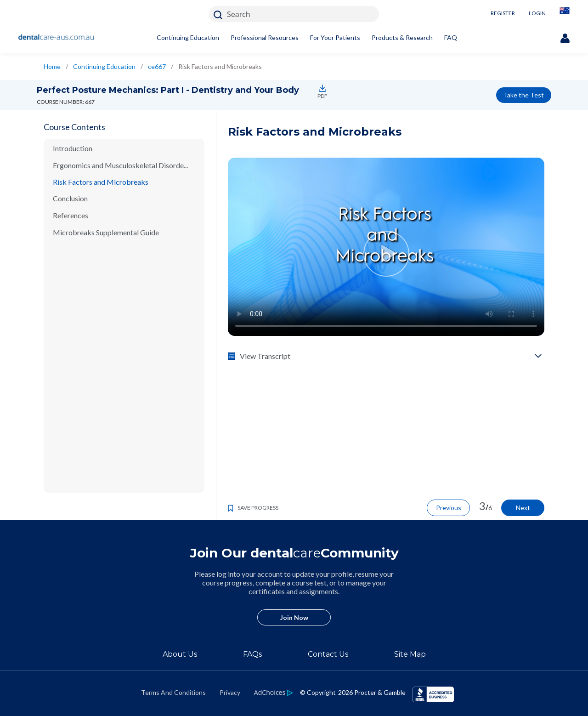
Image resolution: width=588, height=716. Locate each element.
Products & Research (402, 37)
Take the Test (524, 95)
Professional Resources (265, 37)
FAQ (451, 37)
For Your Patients (335, 37)
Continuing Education (188, 37)
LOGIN (537, 13)
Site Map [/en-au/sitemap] (410, 654)
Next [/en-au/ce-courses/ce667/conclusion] (523, 508)
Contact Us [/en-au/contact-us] (328, 654)
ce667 (157, 66)
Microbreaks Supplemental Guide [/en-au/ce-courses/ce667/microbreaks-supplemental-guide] (106, 232)
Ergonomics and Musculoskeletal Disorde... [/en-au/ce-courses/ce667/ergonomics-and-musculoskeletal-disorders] (120, 165)
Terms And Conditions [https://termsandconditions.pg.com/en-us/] (173, 692)
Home (52, 66)
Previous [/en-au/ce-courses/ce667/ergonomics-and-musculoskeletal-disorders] (449, 508)
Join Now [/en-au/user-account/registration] (294, 617)
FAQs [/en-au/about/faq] (252, 654)
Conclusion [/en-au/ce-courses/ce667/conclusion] (70, 198)
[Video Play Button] (386, 254)
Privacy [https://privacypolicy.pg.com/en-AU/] (230, 692)
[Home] (56, 38)
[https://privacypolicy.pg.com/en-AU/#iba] (274, 692)
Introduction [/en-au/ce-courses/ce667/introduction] (73, 148)
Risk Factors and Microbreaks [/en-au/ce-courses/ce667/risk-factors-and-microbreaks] (101, 182)
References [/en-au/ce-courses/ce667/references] (71, 215)
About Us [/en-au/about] (180, 654)
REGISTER (503, 13)
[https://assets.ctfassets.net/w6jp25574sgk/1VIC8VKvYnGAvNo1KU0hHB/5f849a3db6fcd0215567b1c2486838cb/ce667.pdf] (321, 88)
